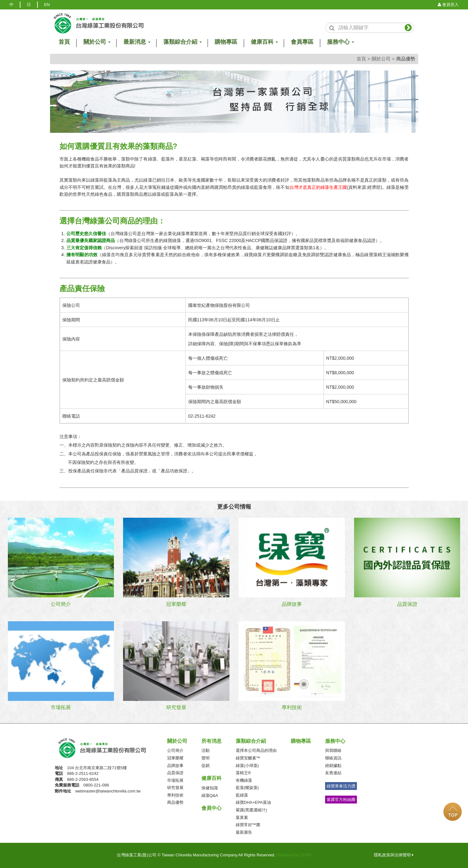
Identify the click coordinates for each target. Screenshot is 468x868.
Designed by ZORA (294, 855)
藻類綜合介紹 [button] (182, 42)
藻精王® (243, 773)
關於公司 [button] (97, 42)
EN (47, 5)
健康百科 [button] (264, 42)
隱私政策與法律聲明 (394, 855)
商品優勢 (175, 802)
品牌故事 (175, 766)
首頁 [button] (64, 42)
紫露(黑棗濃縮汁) (251, 810)
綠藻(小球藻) (247, 766)
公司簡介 (175, 750)
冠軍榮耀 (175, 758)
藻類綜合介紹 (251, 741)
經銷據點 (333, 766)
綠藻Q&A (210, 795)
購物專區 (226, 42)
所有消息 (211, 741)
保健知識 (210, 788)
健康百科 (211, 778)
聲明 (206, 758)
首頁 (361, 59)
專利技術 (175, 795)
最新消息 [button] (137, 42)
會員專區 (302, 42)
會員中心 (211, 808)
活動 (206, 750)
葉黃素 (242, 817)
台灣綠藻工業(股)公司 (109, 748)
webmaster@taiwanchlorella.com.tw (108, 791)
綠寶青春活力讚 (341, 786)
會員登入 (448, 5)
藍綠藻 (242, 795)
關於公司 (381, 59)
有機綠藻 (244, 780)
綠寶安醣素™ (248, 758)
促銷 (206, 766)
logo (98, 23)
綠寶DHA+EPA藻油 (253, 802)
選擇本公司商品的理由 (256, 750)
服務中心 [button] (340, 42)
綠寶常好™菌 (248, 825)
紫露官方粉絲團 (341, 800)
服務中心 (335, 741)
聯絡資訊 (333, 758)
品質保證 (175, 773)
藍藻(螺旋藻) (247, 788)
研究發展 (175, 788)
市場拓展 (175, 780)
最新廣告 (244, 832)
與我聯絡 (333, 750)
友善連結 (333, 773)
